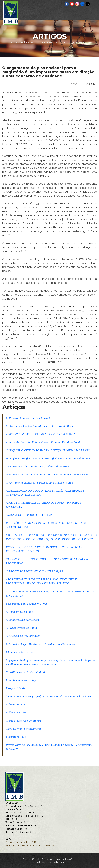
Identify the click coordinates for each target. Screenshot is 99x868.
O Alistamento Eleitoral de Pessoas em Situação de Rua (40, 483)
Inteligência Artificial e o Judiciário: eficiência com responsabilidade (48, 458)
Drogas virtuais (16, 688)
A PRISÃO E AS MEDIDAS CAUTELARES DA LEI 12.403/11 (41, 434)
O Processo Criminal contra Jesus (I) (28, 418)
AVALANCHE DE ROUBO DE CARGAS (29, 515)
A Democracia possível (20, 612)
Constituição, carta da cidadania (26, 672)
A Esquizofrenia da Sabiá (22, 628)
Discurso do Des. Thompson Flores (27, 604)
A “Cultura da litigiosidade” (23, 636)
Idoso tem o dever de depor (22, 680)
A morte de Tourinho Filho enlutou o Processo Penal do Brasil (43, 442)
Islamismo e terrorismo (20, 652)
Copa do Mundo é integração (24, 729)
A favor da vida (16, 704)
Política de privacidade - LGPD (21, 842)
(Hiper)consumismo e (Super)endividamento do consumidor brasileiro (48, 696)
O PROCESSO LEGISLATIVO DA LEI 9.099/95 (34, 571)
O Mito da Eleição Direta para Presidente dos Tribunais (40, 644)
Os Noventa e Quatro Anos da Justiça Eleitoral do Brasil (40, 426)
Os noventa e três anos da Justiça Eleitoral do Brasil (38, 466)
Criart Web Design (56, 862)
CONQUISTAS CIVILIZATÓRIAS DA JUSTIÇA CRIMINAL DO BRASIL (48, 450)
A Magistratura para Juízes (23, 620)
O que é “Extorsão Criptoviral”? (25, 721)
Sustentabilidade (16, 737)
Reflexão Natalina (17, 712)
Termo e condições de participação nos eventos (30, 845)
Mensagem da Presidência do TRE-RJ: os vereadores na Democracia (47, 474)
